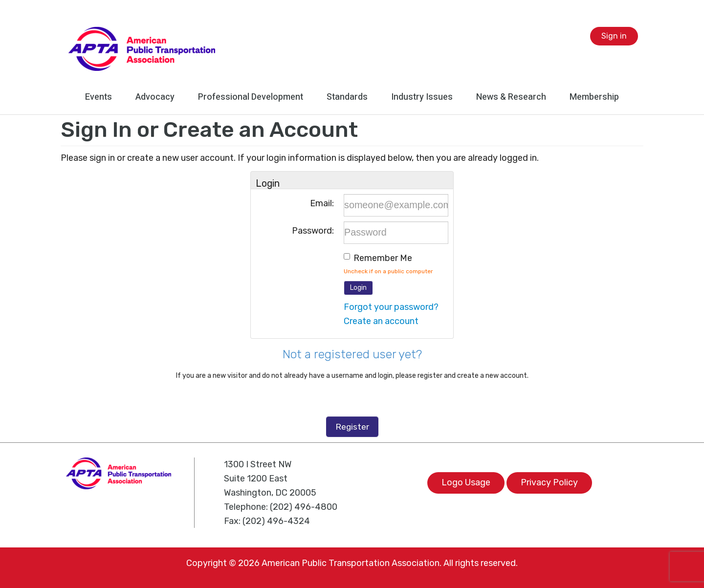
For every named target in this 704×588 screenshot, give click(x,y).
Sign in (614, 36)
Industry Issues (422, 97)
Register (352, 427)
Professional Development (251, 97)
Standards (347, 97)
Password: (313, 231)
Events (99, 97)
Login (358, 288)
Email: (322, 203)
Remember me (383, 258)
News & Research (511, 97)
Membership (594, 97)
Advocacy (155, 97)
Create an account (381, 321)
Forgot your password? (391, 307)
